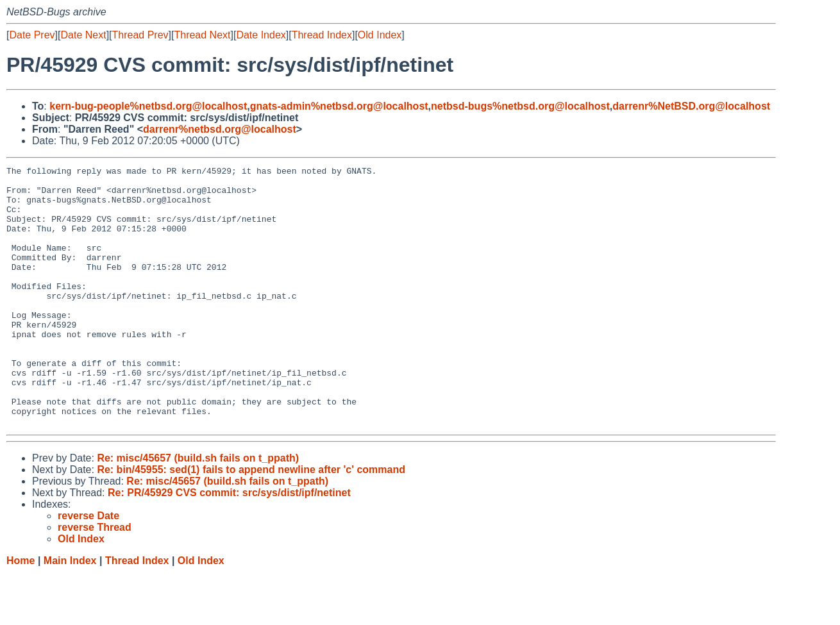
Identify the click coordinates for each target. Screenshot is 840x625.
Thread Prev (140, 35)
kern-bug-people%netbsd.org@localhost (148, 106)
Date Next (83, 35)
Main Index (70, 612)
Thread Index (322, 35)
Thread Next (202, 35)
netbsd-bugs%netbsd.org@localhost (520, 106)
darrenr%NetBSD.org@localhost (691, 106)
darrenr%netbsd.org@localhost (220, 129)
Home (21, 612)
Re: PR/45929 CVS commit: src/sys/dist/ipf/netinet (229, 545)
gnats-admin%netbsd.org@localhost (339, 106)
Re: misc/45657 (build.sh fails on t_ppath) (198, 510)
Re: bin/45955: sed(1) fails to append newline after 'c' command (251, 521)
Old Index (380, 35)
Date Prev (32, 35)
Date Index (261, 35)
